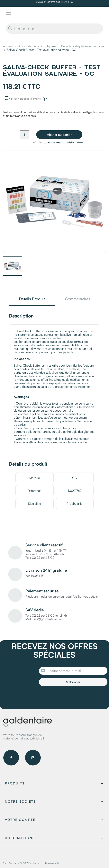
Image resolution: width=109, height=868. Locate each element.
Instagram (33, 758)
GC (75, 478)
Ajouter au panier (59, 135)
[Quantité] (24, 135)
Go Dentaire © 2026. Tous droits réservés (31, 863)
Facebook (11, 758)
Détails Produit (32, 299)
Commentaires (78, 299)
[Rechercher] (54, 29)
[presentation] (72, 697)
